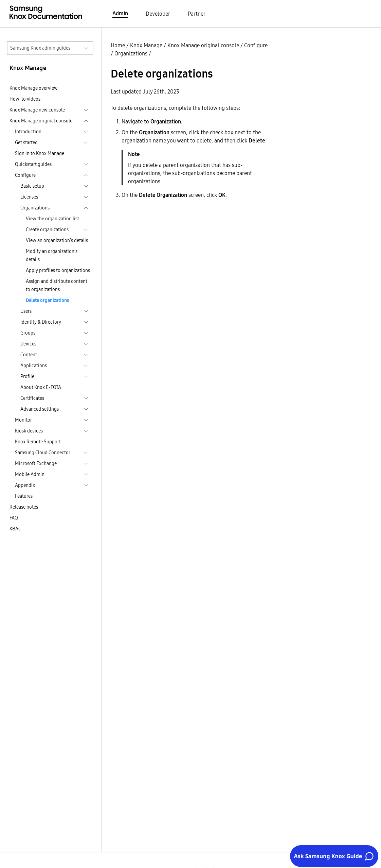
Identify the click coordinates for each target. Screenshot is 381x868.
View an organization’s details (57, 240)
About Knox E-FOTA (41, 387)
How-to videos (25, 99)
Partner (197, 14)
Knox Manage (146, 45)
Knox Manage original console (203, 45)
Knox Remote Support (38, 442)
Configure (256, 45)
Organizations (131, 53)
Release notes (24, 507)
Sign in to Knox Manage (40, 153)
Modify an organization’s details (52, 255)
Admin (120, 13)
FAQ (14, 518)
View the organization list (52, 219)
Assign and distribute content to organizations (57, 285)
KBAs (15, 529)
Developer (158, 14)
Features (24, 496)
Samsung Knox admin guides (40, 48)
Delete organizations (47, 300)
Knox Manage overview (34, 88)
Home (118, 45)
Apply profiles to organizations (58, 270)
